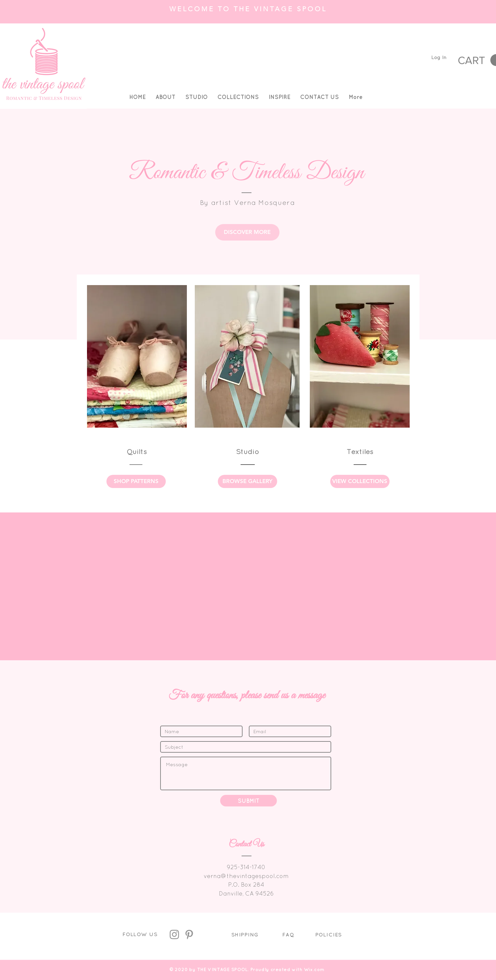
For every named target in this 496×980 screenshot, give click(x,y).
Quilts (137, 452)
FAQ (288, 935)
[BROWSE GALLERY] (248, 481)
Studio (248, 452)
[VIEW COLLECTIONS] (360, 481)
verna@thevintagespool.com (246, 876)
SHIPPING (245, 935)
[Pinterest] (189, 934)
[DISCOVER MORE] (247, 232)
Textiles (360, 452)
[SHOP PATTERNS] (136, 481)
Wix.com (314, 969)
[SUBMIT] (248, 801)
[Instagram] (174, 934)
